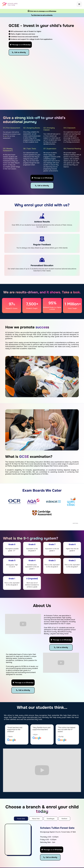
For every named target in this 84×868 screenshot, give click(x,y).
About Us (42, 839)
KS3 (71, 846)
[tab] (21, 778)
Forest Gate (56, 839)
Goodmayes (56, 846)
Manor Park (56, 843)
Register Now (42, 847)
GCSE (72, 850)
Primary (72, 843)
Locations (43, 843)
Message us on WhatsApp (20, 45)
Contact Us (42, 852)
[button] (79, 4)
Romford (55, 850)
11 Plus (72, 839)
